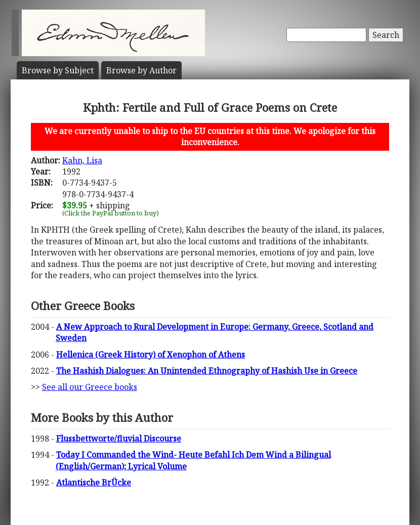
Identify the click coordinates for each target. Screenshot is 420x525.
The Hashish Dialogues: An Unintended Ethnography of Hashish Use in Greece (207, 371)
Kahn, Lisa (82, 160)
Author (141, 70)
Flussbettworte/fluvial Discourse (119, 439)
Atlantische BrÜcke (94, 483)
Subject (58, 70)
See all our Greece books (90, 387)
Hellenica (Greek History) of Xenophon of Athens (151, 355)
